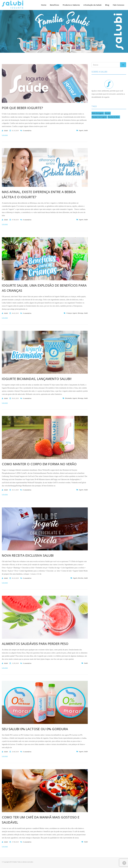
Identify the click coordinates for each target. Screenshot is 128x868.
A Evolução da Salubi (92, 5)
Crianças (69, 313)
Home (44, 5)
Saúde (86, 130)
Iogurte (81, 130)
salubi (6, 131)
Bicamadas (68, 398)
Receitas (81, 578)
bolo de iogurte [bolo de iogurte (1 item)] (98, 113)
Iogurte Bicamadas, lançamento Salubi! (37, 379)
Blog (107, 5)
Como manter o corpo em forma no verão (39, 464)
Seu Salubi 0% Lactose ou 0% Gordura (35, 729)
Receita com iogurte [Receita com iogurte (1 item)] (99, 117)
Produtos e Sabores (71, 5)
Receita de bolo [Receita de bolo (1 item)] (114, 117)
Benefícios (54, 5)
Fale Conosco (119, 5)
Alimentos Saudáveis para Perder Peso (35, 644)
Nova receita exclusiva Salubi (28, 555)
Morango (81, 313)
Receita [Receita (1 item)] (108, 113)
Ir (123, 65)
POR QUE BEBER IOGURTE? (22, 108)
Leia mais (5, 135)
